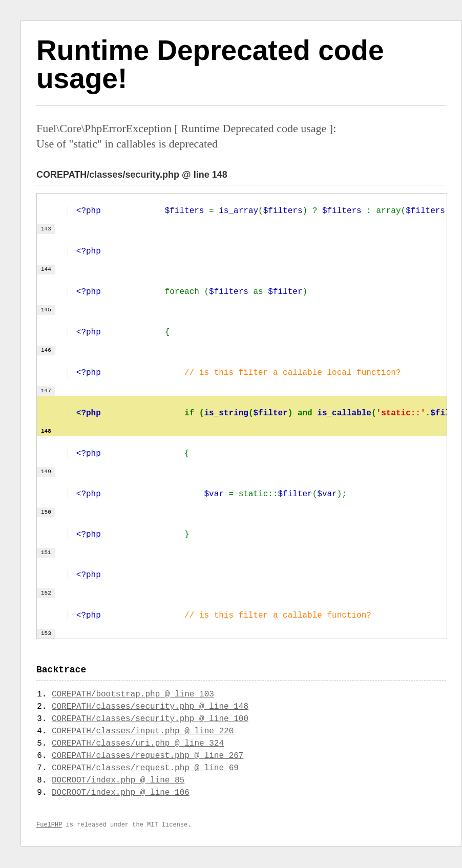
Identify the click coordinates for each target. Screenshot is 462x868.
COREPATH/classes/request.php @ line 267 (148, 757)
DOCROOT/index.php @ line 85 (118, 781)
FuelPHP (49, 826)
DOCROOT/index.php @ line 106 (121, 794)
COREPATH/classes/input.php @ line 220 (143, 732)
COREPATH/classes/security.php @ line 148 (150, 708)
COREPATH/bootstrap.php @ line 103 (133, 695)
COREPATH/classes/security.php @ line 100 (150, 720)
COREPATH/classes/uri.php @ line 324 (138, 745)
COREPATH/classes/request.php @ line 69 (145, 769)
